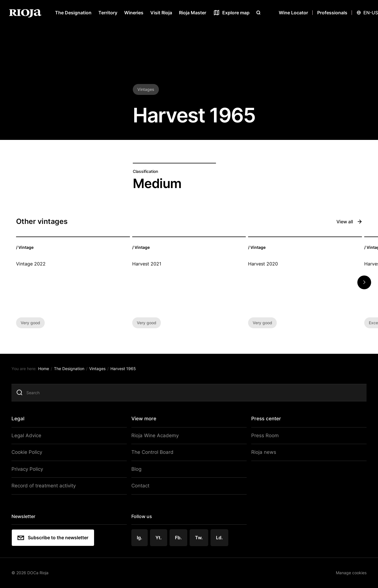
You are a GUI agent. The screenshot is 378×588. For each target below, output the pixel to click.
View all (349, 222)
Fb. (179, 536)
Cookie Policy (30, 453)
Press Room (263, 436)
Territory (108, 13)
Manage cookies (347, 571)
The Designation (73, 13)
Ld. (220, 536)
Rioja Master (193, 13)
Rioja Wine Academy (155, 436)
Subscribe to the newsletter (56, 536)
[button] (364, 282)
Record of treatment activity (46, 485)
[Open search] (258, 13)
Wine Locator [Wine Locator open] (293, 13)
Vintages (100, 370)
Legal (22, 420)
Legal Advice (29, 436)
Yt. (160, 536)
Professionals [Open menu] (332, 13)
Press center (265, 420)
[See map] (231, 13)
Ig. (141, 536)
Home (47, 370)
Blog (137, 469)
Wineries (134, 13)
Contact (141, 485)
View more (145, 420)
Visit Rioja (161, 13)
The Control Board (152, 453)
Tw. (199, 536)
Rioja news (261, 453)
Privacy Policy (31, 469)
